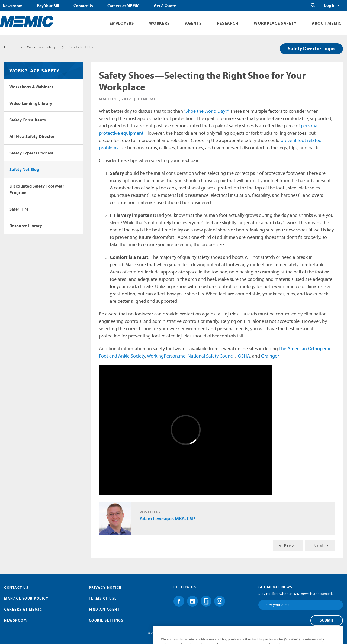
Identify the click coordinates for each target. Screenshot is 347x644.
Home (9, 47)
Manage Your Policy (26, 598)
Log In (330, 5)
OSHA (244, 356)
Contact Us (83, 6)
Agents (193, 23)
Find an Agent (104, 609)
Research (228, 23)
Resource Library (26, 226)
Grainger (270, 356)
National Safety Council (211, 356)
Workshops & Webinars (31, 87)
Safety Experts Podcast (32, 153)
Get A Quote (165, 6)
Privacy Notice (105, 587)
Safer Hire (19, 209)
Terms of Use (103, 598)
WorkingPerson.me (166, 356)
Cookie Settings (106, 620)
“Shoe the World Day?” (206, 111)
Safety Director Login (311, 48)
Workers (159, 23)
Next (319, 545)
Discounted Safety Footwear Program (37, 189)
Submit (327, 620)
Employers (122, 23)
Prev (289, 545)
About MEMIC (327, 23)
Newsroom (13, 6)
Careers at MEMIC (123, 6)
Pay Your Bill (48, 6)
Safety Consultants (28, 120)
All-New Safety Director (32, 136)
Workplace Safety (275, 23)
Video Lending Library (31, 103)
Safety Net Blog (82, 47)
